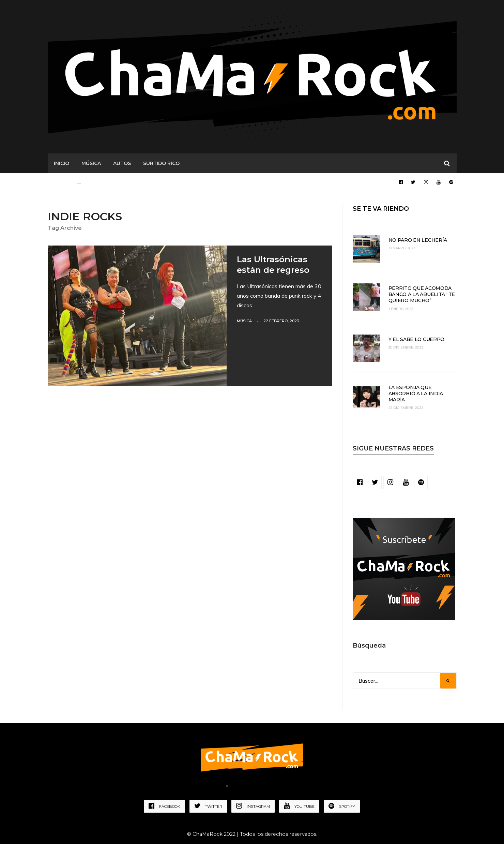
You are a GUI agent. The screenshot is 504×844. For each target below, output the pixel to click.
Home (212, 787)
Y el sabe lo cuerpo (417, 339)
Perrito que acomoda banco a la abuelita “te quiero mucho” (422, 294)
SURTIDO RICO (161, 163)
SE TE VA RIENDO (381, 209)
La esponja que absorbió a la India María (416, 394)
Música (244, 321)
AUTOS (122, 163)
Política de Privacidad (265, 787)
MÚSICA (91, 163)
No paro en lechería (418, 240)
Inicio (62, 163)
